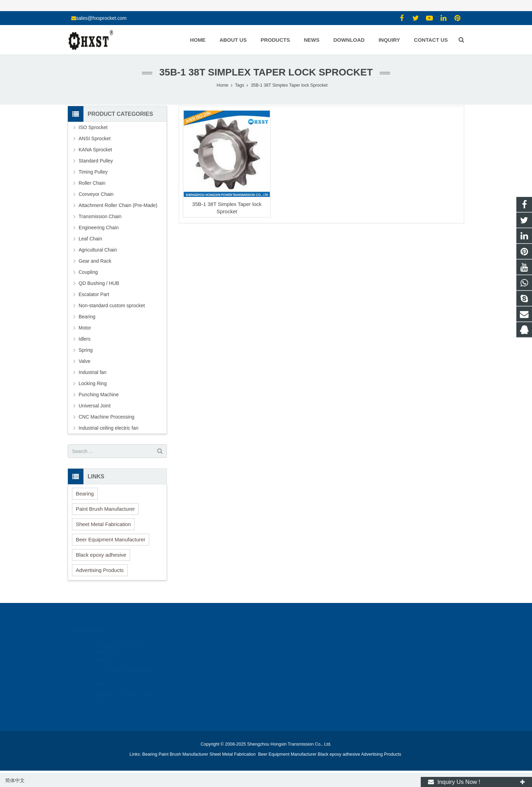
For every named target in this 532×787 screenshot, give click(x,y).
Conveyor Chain (96, 194)
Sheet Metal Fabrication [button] (103, 524)
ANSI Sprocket (95, 138)
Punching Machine (99, 395)
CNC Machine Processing (106, 417)
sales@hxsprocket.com (101, 18)
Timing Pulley (93, 172)
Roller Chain (92, 183)
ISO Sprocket (93, 127)
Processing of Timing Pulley (122, 684)
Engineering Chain (99, 228)
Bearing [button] (85, 494)
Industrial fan (92, 372)
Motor (85, 328)
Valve (84, 361)
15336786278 (291, 653)
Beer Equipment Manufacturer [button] (111, 539)
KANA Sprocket (95, 150)
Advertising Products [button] (100, 570)
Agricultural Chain (98, 250)
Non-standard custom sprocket (112, 305)
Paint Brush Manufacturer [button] (105, 509)
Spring (86, 350)
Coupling (88, 272)
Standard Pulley (96, 161)
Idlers (84, 339)
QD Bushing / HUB (99, 283)
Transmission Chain (100, 216)
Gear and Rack (95, 261)
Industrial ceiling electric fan (108, 428)
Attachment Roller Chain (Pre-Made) (118, 205)
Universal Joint (95, 406)
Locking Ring (93, 383)
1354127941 (290, 643)
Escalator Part (94, 294)
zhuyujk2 (286, 673)
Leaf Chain (90, 239)
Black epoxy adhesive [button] (101, 555)
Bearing (87, 317)
